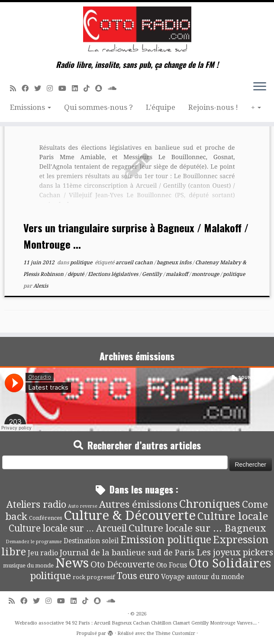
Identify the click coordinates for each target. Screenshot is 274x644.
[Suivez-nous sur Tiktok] (89, 88)
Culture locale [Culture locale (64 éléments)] (233, 516)
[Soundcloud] (115, 88)
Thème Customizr (175, 633)
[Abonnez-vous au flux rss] (16, 88)
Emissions (31, 107)
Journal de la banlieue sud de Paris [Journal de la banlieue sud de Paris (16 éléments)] (127, 553)
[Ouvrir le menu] (260, 87)
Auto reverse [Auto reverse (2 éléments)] (83, 506)
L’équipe (161, 107)
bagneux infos (175, 263)
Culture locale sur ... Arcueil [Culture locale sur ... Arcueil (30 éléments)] (68, 528)
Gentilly (153, 274)
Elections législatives (114, 274)
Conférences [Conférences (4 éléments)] (45, 518)
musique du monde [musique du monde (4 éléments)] (28, 566)
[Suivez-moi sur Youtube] (65, 88)
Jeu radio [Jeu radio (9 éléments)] (43, 553)
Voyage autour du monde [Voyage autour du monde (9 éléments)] (203, 577)
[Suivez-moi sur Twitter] (40, 88)
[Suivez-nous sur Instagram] (53, 88)
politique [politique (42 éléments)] (51, 576)
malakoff (177, 274)
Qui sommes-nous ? (98, 107)
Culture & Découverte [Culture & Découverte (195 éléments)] (130, 516)
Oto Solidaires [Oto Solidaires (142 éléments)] (230, 563)
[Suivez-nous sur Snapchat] (102, 88)
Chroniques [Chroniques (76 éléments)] (210, 504)
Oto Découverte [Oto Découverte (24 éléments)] (122, 564)
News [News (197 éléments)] (72, 563)
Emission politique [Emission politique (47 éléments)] (166, 540)
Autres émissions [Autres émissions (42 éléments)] (138, 504)
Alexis (41, 286)
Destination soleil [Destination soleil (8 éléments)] (91, 541)
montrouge (206, 274)
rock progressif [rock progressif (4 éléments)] (94, 577)
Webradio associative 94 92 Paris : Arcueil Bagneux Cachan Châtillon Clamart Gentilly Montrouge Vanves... (136, 623)
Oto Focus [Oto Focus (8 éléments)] (172, 565)
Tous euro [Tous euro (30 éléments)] (138, 576)
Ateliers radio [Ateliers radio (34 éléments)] (36, 505)
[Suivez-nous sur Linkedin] (78, 88)
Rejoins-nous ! (213, 107)
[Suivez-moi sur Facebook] (28, 88)
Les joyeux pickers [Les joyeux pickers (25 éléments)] (235, 552)
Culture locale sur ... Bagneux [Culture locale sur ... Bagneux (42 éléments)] (197, 528)
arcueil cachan (135, 263)
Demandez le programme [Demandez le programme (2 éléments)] (34, 542)
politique (82, 263)
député (76, 274)
